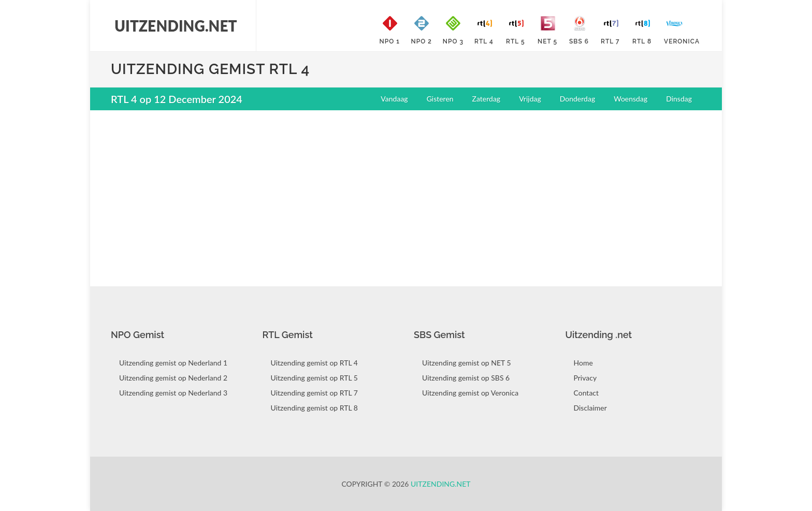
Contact (586, 393)
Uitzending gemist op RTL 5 (314, 378)
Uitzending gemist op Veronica (470, 393)
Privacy (585, 378)
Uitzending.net (441, 484)
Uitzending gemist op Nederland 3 (173, 393)
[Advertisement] (406, 193)
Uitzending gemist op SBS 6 (466, 378)
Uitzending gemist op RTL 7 (314, 393)
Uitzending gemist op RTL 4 (314, 363)
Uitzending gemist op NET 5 (467, 363)
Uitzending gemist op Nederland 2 (173, 378)
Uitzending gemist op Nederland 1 (173, 363)
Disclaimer (590, 408)
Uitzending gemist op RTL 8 (314, 408)
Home (583, 363)
